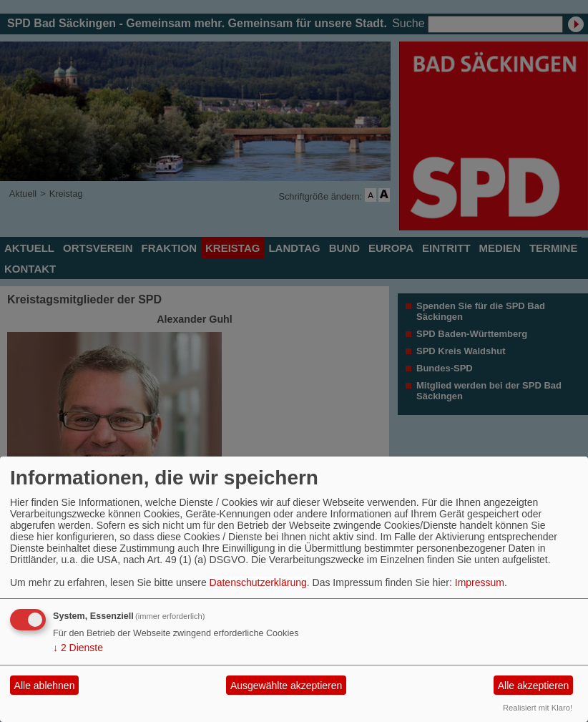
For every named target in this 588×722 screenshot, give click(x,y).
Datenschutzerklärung (258, 582)
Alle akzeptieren (534, 686)
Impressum (480, 582)
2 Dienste (78, 648)
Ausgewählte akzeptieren (286, 686)
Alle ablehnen (45, 686)
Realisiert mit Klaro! (538, 708)
